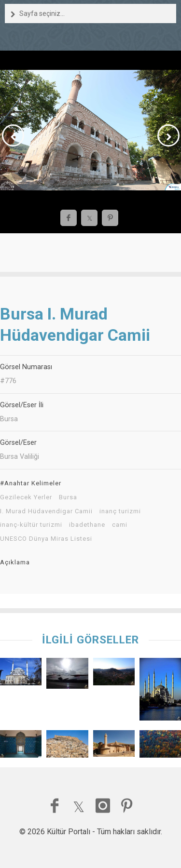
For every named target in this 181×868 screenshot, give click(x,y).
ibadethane (87, 525)
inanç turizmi (120, 511)
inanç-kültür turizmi (31, 525)
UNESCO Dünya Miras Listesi (46, 539)
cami (120, 525)
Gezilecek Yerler (26, 497)
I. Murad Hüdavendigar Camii (46, 511)
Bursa (68, 497)
